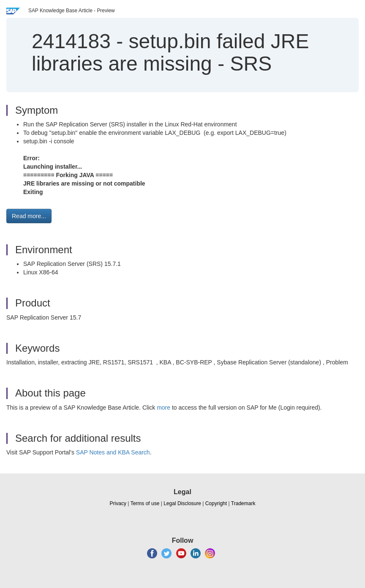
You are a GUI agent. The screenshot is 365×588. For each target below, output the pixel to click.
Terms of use (145, 503)
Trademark (243, 503)
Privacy (118, 503)
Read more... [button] (29, 216)
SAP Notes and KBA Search (113, 452)
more (163, 407)
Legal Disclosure (182, 503)
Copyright (216, 503)
